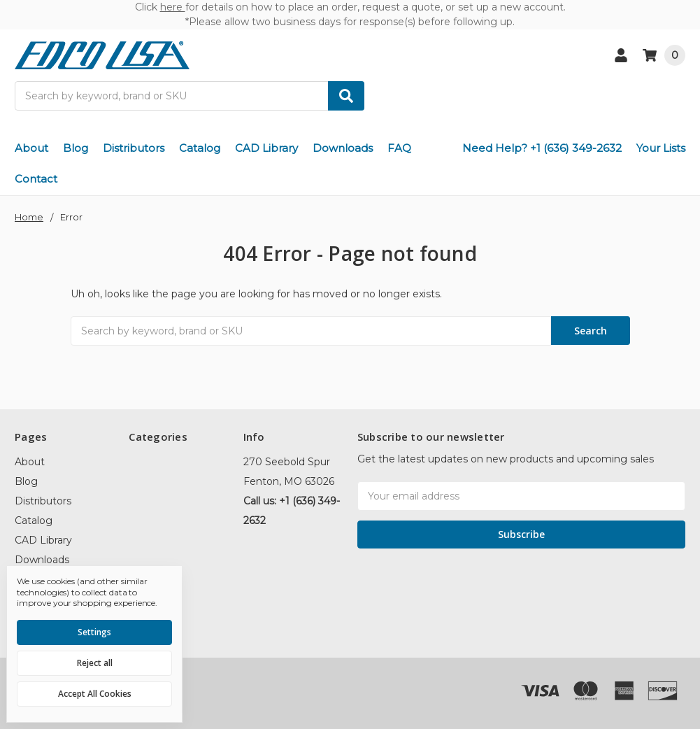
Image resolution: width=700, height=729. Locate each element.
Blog (76, 148)
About (31, 148)
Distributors (134, 148)
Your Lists (661, 148)
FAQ (399, 148)
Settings (94, 632)
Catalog (200, 148)
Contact (36, 179)
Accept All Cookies (95, 694)
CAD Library (266, 148)
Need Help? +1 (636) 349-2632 (542, 148)
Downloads (343, 148)
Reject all (95, 663)
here (173, 7)
